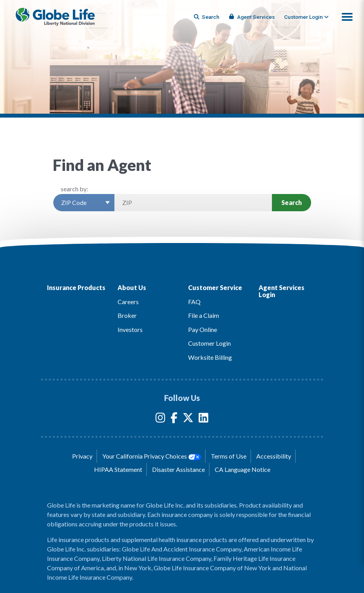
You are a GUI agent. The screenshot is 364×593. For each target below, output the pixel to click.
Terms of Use (229, 456)
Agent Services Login (282, 291)
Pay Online (203, 329)
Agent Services (252, 17)
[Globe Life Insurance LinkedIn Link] (204, 419)
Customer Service (215, 287)
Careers (128, 302)
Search (292, 202)
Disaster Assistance (178, 469)
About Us (132, 287)
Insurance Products (76, 287)
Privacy (82, 456)
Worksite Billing (210, 357)
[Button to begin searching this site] (207, 17)
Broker (127, 315)
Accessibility (274, 456)
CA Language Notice (243, 469)
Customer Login (209, 343)
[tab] (306, 17)
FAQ (194, 302)
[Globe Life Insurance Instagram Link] (160, 419)
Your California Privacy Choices (152, 456)
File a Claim (204, 315)
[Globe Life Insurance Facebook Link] (174, 419)
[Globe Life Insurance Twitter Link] (188, 419)
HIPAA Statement (118, 469)
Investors (130, 329)
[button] (347, 17)
